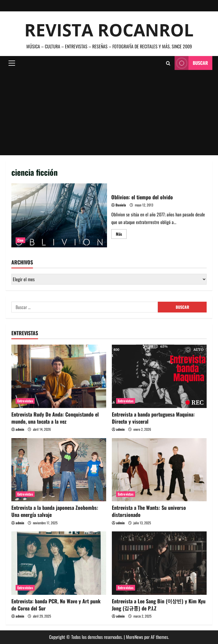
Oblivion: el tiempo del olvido (59, 215)
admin (20, 429)
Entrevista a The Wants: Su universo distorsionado (149, 511)
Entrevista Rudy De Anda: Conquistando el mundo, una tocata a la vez (55, 418)
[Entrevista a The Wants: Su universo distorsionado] (159, 470)
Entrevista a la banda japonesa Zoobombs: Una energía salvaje (55, 511)
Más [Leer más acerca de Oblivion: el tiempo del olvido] (121, 235)
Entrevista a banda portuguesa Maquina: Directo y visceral (153, 418)
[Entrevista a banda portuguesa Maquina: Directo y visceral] (159, 376)
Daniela (121, 205)
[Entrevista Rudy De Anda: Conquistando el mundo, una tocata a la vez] (59, 376)
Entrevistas (25, 401)
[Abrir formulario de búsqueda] (168, 63)
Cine (20, 240)
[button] (12, 63)
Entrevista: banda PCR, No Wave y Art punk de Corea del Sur (56, 605)
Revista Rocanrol (109, 30)
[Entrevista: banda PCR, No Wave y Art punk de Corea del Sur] (59, 563)
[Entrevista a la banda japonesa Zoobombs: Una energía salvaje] (59, 470)
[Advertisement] (109, 113)
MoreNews (135, 637)
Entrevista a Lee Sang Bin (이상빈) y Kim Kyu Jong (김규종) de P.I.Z (159, 605)
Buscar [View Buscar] (191, 63)
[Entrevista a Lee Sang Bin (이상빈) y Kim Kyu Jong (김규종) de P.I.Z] (159, 563)
